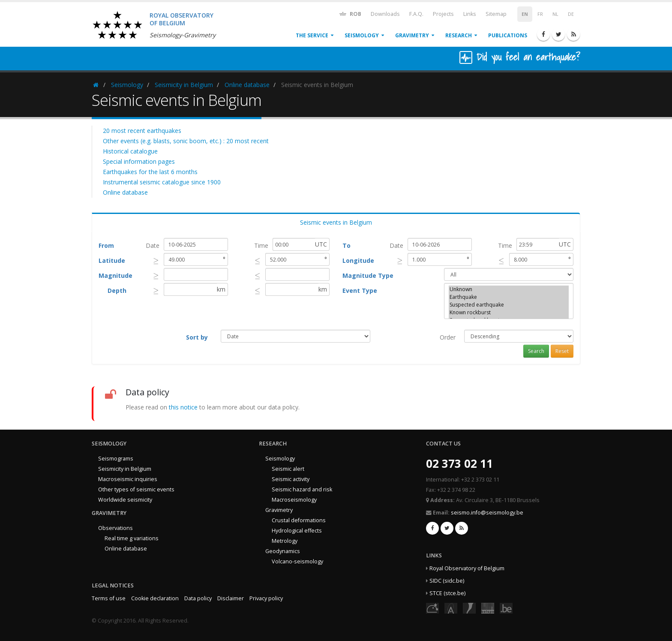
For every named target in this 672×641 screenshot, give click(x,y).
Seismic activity (291, 479)
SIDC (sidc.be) (447, 581)
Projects (443, 14)
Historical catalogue (130, 151)
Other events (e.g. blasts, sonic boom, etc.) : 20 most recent (186, 141)
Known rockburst (509, 313)
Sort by (197, 337)
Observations (115, 528)
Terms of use (109, 598)
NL (555, 14)
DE (571, 14)
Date (153, 245)
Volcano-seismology (297, 561)
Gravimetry (412, 35)
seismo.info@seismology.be (487, 513)
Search (536, 351)
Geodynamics (283, 551)
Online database (247, 85)
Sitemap (496, 14)
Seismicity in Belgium (184, 85)
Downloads (385, 14)
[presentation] (156, 260)
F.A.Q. (416, 14)
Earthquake (509, 297)
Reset (562, 351)
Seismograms (116, 459)
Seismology (362, 35)
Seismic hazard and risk (302, 489)
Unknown (509, 289)
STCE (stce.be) (447, 593)
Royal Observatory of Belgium (467, 568)
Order (448, 337)
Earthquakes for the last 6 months (150, 172)
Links (470, 14)
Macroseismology (294, 500)
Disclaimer (231, 598)
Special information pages (139, 161)
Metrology (285, 541)
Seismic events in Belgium (336, 222)
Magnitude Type (368, 275)
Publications (508, 35)
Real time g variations (132, 538)
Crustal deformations (299, 520)
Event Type (360, 290)
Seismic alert (288, 469)
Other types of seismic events (136, 489)
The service (312, 35)
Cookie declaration (155, 598)
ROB (350, 14)
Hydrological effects (297, 531)
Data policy (198, 598)
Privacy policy (266, 598)
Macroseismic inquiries (128, 479)
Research (459, 35)
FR (540, 14)
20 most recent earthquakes (142, 131)
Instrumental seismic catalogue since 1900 (162, 182)
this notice (183, 407)
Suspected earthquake (509, 305)
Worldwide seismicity (125, 500)
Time (261, 245)
